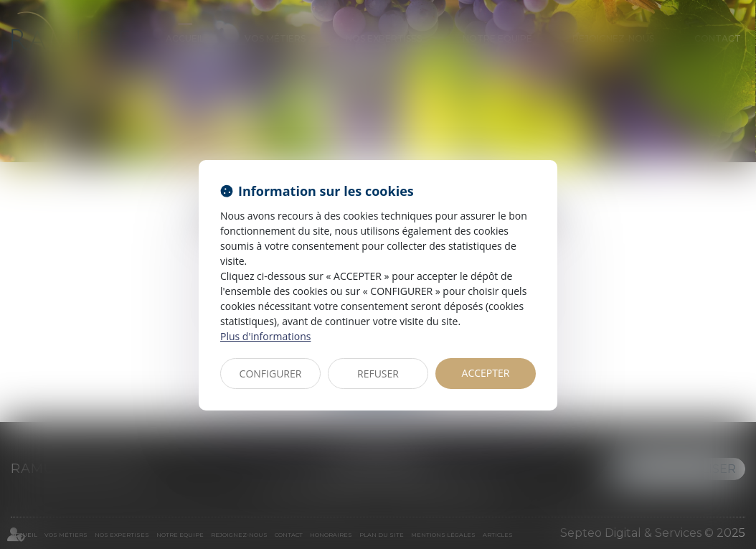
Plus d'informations (265, 336)
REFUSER (378, 374)
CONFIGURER (271, 374)
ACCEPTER (486, 373)
